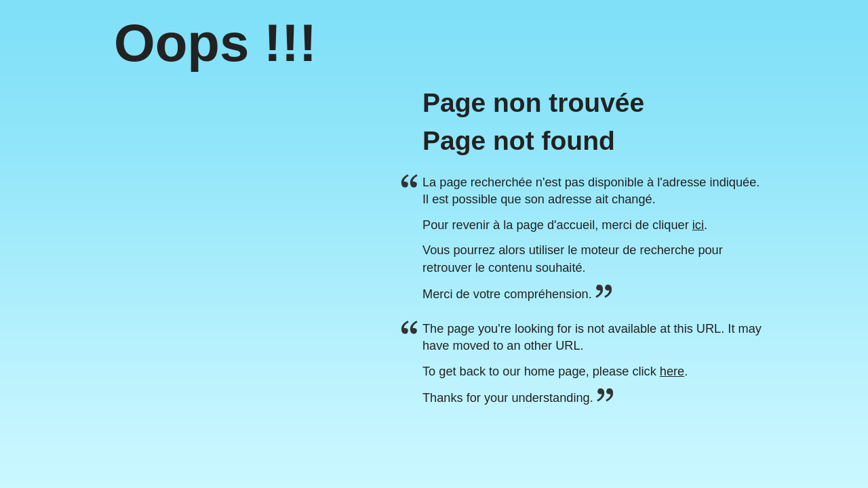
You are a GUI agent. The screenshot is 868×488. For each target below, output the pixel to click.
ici (698, 225)
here (672, 371)
